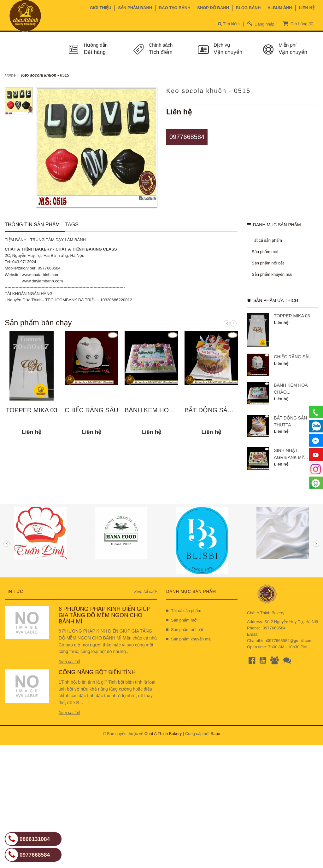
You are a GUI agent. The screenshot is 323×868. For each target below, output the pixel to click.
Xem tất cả (145, 591)
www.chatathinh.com (41, 275)
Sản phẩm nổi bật (268, 263)
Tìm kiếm (229, 24)
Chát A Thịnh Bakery (163, 734)
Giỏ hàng (297, 23)
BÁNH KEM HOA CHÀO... (161, 410)
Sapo (215, 734)
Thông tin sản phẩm (32, 225)
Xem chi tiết (69, 661)
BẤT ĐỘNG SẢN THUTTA (221, 410)
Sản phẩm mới (265, 252)
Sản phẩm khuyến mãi (272, 274)
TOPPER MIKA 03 (31, 410)
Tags (72, 225)
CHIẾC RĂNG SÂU (91, 410)
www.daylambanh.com (42, 281)
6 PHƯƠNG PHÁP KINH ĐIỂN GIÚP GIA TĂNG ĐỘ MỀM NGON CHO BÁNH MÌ (105, 615)
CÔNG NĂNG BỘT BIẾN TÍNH (97, 672)
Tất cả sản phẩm (267, 240)
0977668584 (187, 137)
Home (10, 75)
